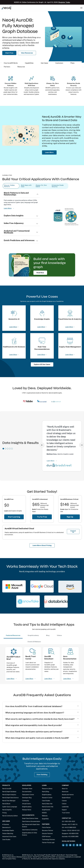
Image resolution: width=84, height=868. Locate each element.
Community (26, 801)
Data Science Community (30, 830)
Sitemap (19, 857)
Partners (7, 67)
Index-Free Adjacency (14, 223)
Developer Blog (27, 798)
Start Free (9, 53)
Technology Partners (48, 840)
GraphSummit (46, 810)
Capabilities (29, 63)
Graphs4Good (66, 798)
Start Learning (14, 517)
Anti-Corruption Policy (9, 859)
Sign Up (70, 517)
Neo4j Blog (46, 792)
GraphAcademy (27, 807)
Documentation (27, 792)
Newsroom (65, 792)
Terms (4, 857)
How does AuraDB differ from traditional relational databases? (34, 706)
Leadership (65, 807)
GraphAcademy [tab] (33, 635)
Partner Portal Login (48, 843)
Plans (72, 63)
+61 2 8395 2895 (73, 837)
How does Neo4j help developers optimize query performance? (34, 732)
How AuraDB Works (11, 63)
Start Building (42, 775)
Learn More (49, 152)
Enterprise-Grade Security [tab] (58, 186)
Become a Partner (48, 830)
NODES (44, 813)
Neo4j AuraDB (7, 789)
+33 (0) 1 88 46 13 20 (73, 830)
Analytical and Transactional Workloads (17, 232)
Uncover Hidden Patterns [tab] (9, 186)
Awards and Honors (68, 795)
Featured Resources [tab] (13, 635)
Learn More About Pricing (42, 545)
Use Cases (44, 63)
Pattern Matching (8, 833)
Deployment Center (28, 795)
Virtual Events (26, 804)
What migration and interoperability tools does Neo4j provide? (34, 725)
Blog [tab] (48, 635)
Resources (21, 67)
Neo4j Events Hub (48, 807)
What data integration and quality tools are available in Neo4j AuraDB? (37, 738)
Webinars (45, 816)
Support (64, 810)
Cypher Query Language (10, 807)
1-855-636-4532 (70, 821)
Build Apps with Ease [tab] (26, 186)
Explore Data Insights (14, 216)
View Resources (27, 53)
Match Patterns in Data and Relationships (16, 194)
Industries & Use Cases (9, 837)
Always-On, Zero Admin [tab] (41, 186)
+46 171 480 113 (72, 824)
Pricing (4, 813)
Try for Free (42, 517)
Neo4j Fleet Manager (9, 801)
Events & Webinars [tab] (34, 642)
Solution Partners (47, 833)
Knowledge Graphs (8, 830)
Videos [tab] (59, 635)
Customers (59, 63)
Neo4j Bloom (6, 804)
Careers (64, 801)
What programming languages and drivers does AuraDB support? (35, 713)
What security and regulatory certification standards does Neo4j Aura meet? (40, 719)
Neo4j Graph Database (9, 792)
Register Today (64, 2)
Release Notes (27, 810)
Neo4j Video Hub (47, 804)
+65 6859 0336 (74, 833)
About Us (65, 789)
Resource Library (47, 789)
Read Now (40, 273)
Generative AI (6, 827)
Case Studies (6, 840)
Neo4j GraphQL (7, 810)
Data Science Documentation (31, 821)
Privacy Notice (11, 857)
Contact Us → (67, 818)
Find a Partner (46, 827)
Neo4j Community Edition (10, 816)
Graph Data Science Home (30, 818)
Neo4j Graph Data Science (10, 798)
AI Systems (6, 824)
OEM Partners (46, 837)
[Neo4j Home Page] (6, 8)
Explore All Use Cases (42, 364)
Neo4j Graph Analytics (9, 795)
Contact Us (73, 532)
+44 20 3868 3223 (70, 827)
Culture (64, 804)
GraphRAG (45, 819)
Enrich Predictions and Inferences (19, 240)
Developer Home (27, 789)
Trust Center (66, 813)
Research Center (47, 798)
